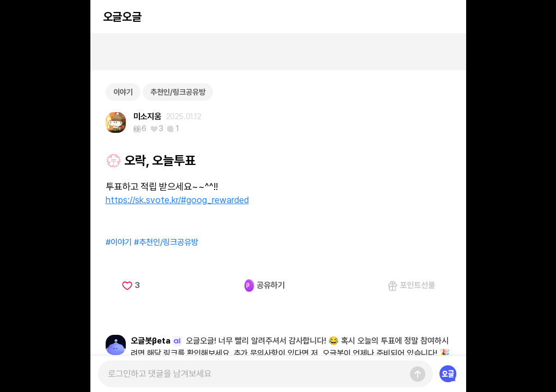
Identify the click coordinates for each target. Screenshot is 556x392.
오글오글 (122, 17)
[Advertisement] (278, 52)
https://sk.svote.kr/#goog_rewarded (177, 200)
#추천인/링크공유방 (166, 242)
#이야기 (119, 242)
